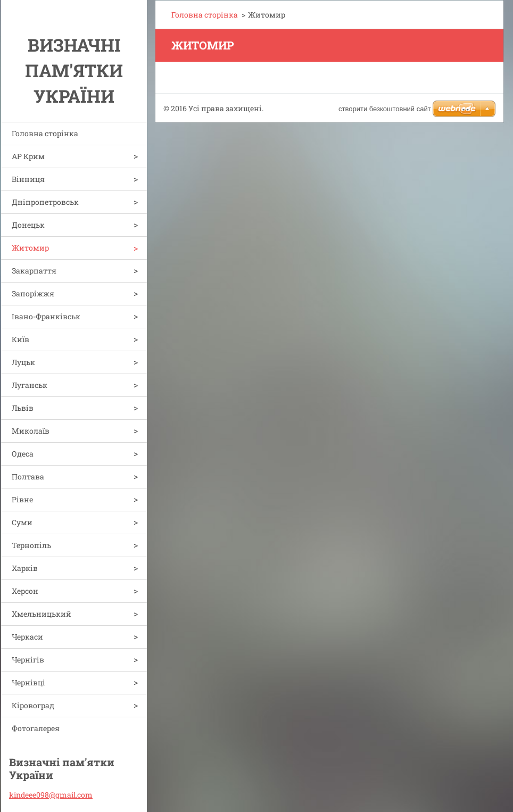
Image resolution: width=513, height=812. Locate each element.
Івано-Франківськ (46, 316)
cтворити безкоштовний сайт (385, 109)
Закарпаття (34, 271)
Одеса (23, 454)
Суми (22, 522)
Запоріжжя (33, 293)
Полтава (28, 477)
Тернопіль (31, 545)
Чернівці (28, 682)
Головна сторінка (45, 133)
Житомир (30, 248)
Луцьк (23, 362)
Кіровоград (33, 705)
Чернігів (28, 660)
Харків (25, 568)
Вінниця (28, 179)
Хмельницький (42, 614)
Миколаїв (31, 431)
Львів (23, 408)
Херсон (25, 591)
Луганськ (30, 385)
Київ (20, 339)
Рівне (22, 499)
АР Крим (28, 156)
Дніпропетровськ (45, 202)
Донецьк (28, 225)
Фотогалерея (36, 728)
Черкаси (27, 637)
